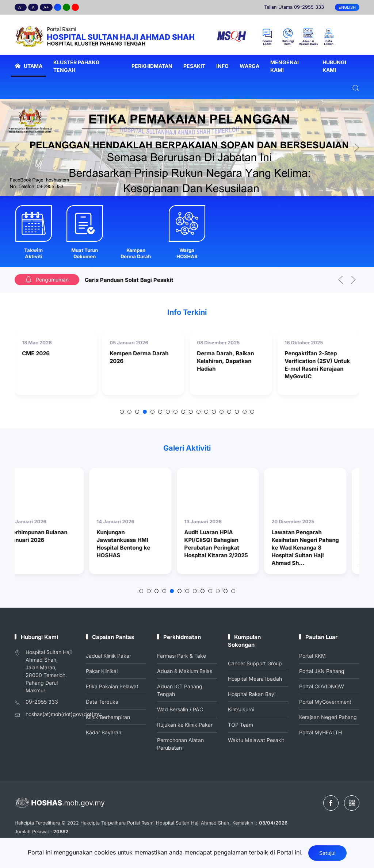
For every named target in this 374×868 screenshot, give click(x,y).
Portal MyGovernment (325, 701)
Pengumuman (47, 280)
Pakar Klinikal (102, 671)
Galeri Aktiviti (187, 448)
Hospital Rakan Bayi (252, 693)
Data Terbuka (103, 701)
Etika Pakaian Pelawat (112, 686)
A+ (46, 7)
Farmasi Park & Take (182, 657)
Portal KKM (313, 657)
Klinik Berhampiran (108, 716)
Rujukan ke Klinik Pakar (185, 723)
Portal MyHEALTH (321, 730)
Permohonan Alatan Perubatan (181, 742)
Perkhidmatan (152, 66)
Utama (28, 66)
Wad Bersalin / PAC (180, 708)
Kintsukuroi (242, 708)
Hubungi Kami (334, 66)
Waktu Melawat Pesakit (256, 738)
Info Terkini (187, 312)
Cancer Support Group (255, 664)
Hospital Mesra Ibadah (255, 679)
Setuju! (327, 853)
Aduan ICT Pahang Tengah (180, 690)
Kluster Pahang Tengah (77, 66)
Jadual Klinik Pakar (109, 657)
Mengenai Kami (285, 66)
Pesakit (194, 66)
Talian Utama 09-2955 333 (294, 7)
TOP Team (241, 723)
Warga (249, 66)
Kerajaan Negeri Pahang (328, 716)
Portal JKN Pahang (322, 671)
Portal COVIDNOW (322, 686)
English (347, 7)
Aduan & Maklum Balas (185, 672)
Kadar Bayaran (104, 730)
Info (222, 66)
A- (21, 7)
